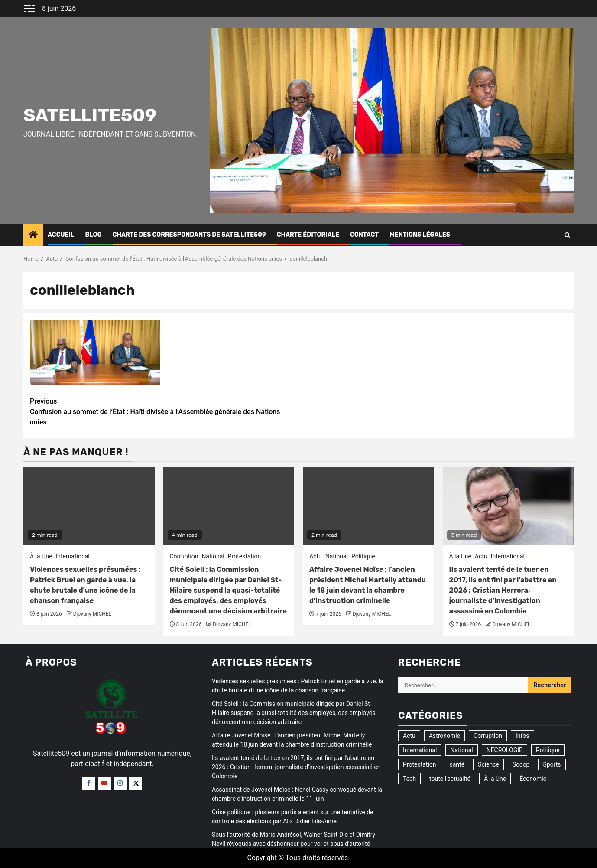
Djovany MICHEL (92, 614)
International (72, 556)
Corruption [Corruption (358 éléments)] (488, 736)
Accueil (61, 235)
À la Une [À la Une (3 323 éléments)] (495, 779)
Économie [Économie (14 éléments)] (533, 779)
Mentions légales (420, 235)
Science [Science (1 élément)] (488, 764)
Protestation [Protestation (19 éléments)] (420, 764)
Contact (364, 235)
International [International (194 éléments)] (420, 750)
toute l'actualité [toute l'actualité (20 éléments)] (450, 779)
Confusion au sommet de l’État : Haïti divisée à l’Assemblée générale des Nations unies (164, 411)
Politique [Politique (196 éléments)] (548, 750)
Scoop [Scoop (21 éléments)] (521, 764)
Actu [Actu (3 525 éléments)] (409, 736)
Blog (93, 235)
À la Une (41, 556)
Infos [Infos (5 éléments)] (522, 736)
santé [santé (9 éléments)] (457, 764)
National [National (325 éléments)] (461, 750)
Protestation (245, 556)
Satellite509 (90, 115)
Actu (316, 556)
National (213, 556)
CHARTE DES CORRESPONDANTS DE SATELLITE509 (189, 235)
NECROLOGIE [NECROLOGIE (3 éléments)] (505, 750)
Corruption (184, 556)
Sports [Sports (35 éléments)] (552, 764)
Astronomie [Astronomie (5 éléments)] (445, 736)
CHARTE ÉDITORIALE (308, 235)
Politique (363, 556)
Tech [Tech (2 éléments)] (409, 779)
